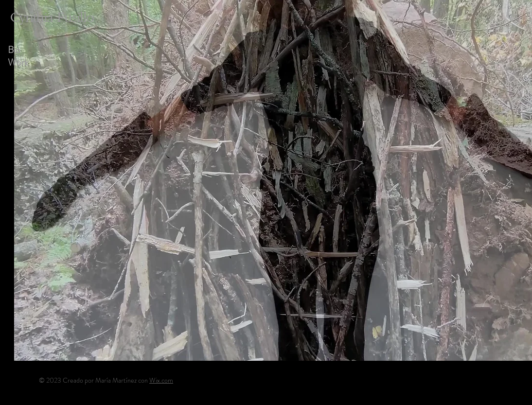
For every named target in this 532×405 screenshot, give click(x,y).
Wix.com (161, 380)
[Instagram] (465, 380)
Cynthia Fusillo (52, 18)
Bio (14, 50)
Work (18, 63)
